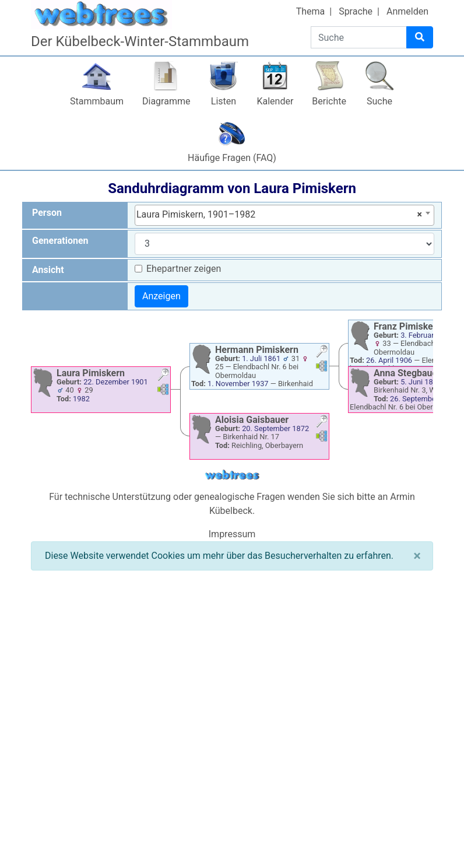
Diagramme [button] (166, 101)
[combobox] (284, 215)
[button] (163, 376)
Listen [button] (224, 101)
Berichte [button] (329, 101)
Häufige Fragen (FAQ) (232, 158)
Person (47, 213)
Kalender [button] (275, 101)
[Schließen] (417, 556)
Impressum (232, 534)
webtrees (232, 475)
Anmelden (407, 11)
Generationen (60, 241)
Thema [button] (311, 11)
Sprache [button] (356, 11)
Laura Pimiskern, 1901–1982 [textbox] (279, 215)
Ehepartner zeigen (184, 269)
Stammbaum (97, 101)
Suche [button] (379, 101)
